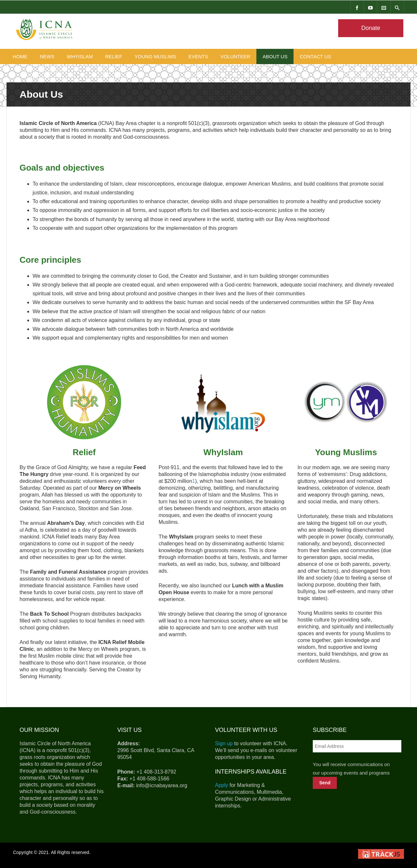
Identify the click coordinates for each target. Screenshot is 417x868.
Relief (114, 56)
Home (20, 56)
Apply (222, 785)
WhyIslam (80, 56)
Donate (371, 28)
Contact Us (315, 56)
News (47, 56)
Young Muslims (155, 56)
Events (198, 56)
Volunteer (235, 56)
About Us (275, 56)
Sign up (224, 743)
